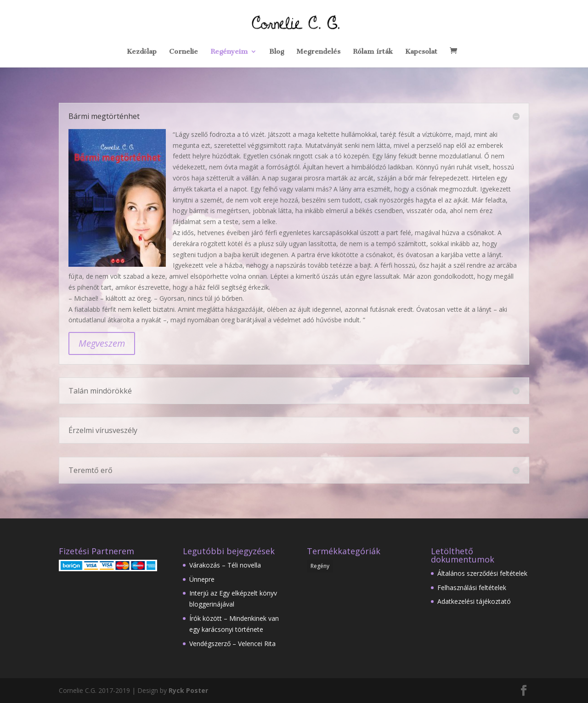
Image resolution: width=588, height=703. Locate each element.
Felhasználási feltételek (472, 588)
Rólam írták (373, 52)
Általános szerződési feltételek (482, 573)
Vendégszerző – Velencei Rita (232, 644)
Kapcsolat (421, 52)
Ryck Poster (188, 690)
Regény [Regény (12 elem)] (320, 566)
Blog (277, 52)
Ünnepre (202, 579)
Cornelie (184, 52)
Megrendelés (318, 52)
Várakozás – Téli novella (225, 565)
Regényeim (229, 52)
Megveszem (102, 343)
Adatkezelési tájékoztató (474, 601)
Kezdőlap (142, 52)
